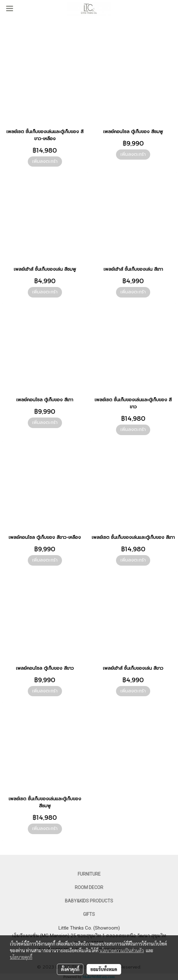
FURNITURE (89, 874)
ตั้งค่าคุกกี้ (70, 969)
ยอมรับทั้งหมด (104, 969)
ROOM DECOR (89, 887)
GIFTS (89, 914)
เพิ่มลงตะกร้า (45, 161)
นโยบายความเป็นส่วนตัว (122, 950)
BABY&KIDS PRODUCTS (89, 901)
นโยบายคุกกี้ (21, 957)
